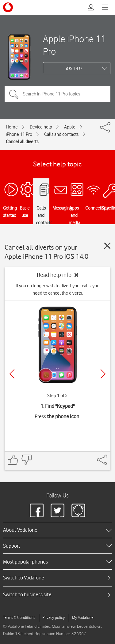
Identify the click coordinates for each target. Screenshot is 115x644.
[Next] (103, 374)
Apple (70, 127)
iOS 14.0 (74, 69)
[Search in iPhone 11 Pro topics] (57, 94)
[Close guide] (107, 246)
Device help (41, 127)
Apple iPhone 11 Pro (75, 45)
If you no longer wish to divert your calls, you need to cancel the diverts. (57, 289)
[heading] (57, 530)
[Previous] (12, 374)
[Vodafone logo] (8, 7)
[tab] (57, 578)
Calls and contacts (61, 134)
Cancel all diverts (22, 142)
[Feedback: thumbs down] (26, 460)
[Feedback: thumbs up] (13, 460)
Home (12, 127)
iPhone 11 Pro (19, 134)
